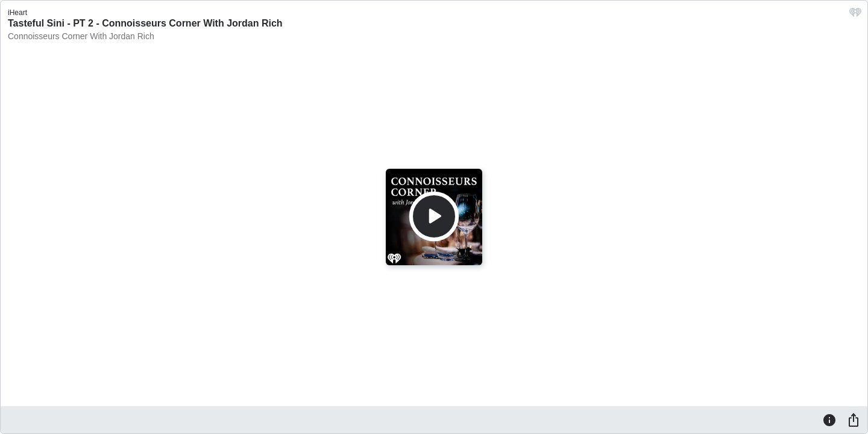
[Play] (434, 216)
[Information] (829, 420)
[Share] (854, 420)
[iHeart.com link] (855, 15)
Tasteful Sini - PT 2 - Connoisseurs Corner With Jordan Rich (145, 23)
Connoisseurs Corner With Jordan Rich (81, 36)
